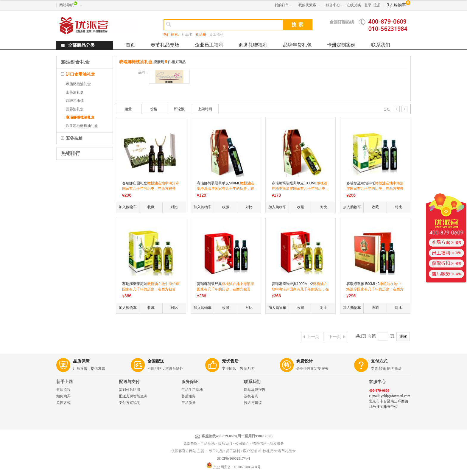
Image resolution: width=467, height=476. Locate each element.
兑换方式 (63, 403)
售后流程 (63, 390)
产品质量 (189, 403)
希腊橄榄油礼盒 (78, 84)
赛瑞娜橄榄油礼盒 (80, 117)
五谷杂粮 (74, 138)
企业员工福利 (209, 45)
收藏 (151, 207)
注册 (377, 5)
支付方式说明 (130, 403)
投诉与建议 (253, 403)
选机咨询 (251, 396)
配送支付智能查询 (133, 396)
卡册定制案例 (341, 45)
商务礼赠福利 (253, 45)
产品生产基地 (192, 390)
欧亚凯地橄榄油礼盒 (82, 126)
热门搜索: (171, 35)
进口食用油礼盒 (80, 74)
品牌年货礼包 (297, 45)
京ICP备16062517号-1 (234, 458)
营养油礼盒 (75, 109)
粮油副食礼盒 (75, 62)
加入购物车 (128, 207)
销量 (128, 109)
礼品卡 (187, 35)
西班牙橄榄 (75, 101)
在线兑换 (354, 5)
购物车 (400, 5)
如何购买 (63, 396)
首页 (130, 45)
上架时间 (205, 109)
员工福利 (216, 35)
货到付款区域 (130, 390)
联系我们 (381, 45)
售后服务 (189, 396)
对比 (174, 207)
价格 (154, 109)
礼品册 (201, 35)
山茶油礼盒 (75, 92)
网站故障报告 (255, 390)
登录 (368, 5)
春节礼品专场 (165, 45)
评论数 (179, 109)
